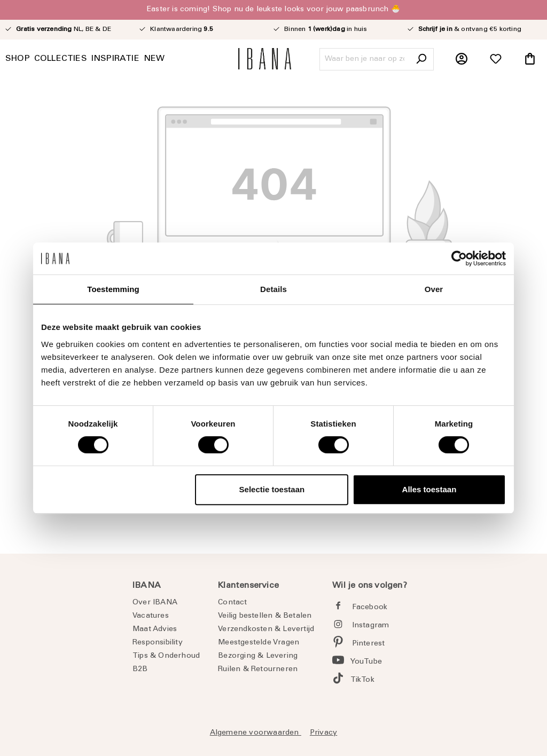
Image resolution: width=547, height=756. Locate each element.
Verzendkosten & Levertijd (266, 629)
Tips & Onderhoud (166, 656)
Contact (232, 603)
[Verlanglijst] (496, 59)
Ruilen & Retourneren (258, 670)
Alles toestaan (429, 489)
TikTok (362, 680)
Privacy (323, 733)
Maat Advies (155, 629)
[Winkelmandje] (530, 59)
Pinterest (369, 644)
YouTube (366, 662)
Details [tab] (273, 289)
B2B (140, 670)
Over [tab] (434, 289)
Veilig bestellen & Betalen (265, 616)
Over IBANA (155, 603)
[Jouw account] (462, 59)
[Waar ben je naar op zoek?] (365, 59)
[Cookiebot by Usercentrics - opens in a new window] (459, 258)
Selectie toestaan (272, 489)
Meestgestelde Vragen (259, 643)
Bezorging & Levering (258, 656)
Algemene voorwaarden (256, 733)
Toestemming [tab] (113, 289)
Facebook (370, 608)
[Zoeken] (421, 59)
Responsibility (158, 643)
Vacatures (151, 616)
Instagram (371, 626)
